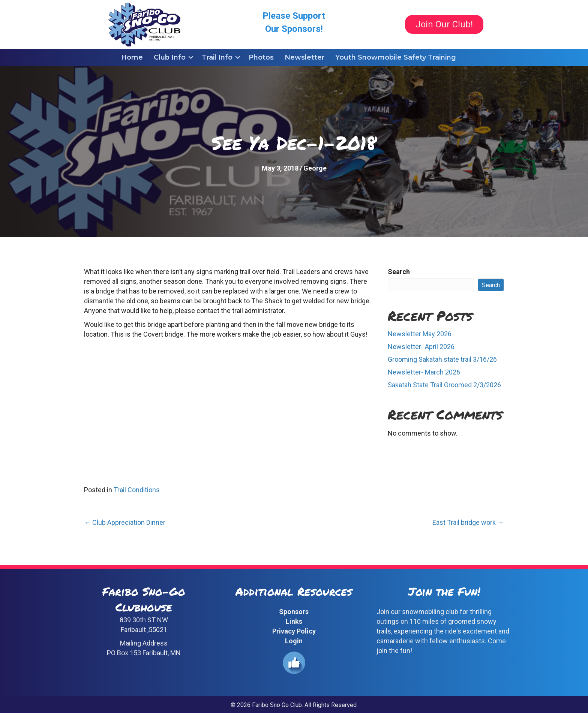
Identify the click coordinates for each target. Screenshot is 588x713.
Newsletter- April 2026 (421, 347)
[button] (191, 57)
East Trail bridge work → (468, 522)
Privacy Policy (294, 631)
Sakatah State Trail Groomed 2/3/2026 (444, 385)
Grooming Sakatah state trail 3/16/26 (442, 359)
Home (132, 57)
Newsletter (304, 57)
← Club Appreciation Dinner (125, 522)
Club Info (170, 57)
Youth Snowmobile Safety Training (396, 57)
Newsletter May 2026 (420, 334)
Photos (261, 57)
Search (399, 272)
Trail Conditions (137, 490)
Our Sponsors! (294, 29)
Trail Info (217, 57)
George (315, 168)
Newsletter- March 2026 (424, 372)
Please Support (294, 16)
